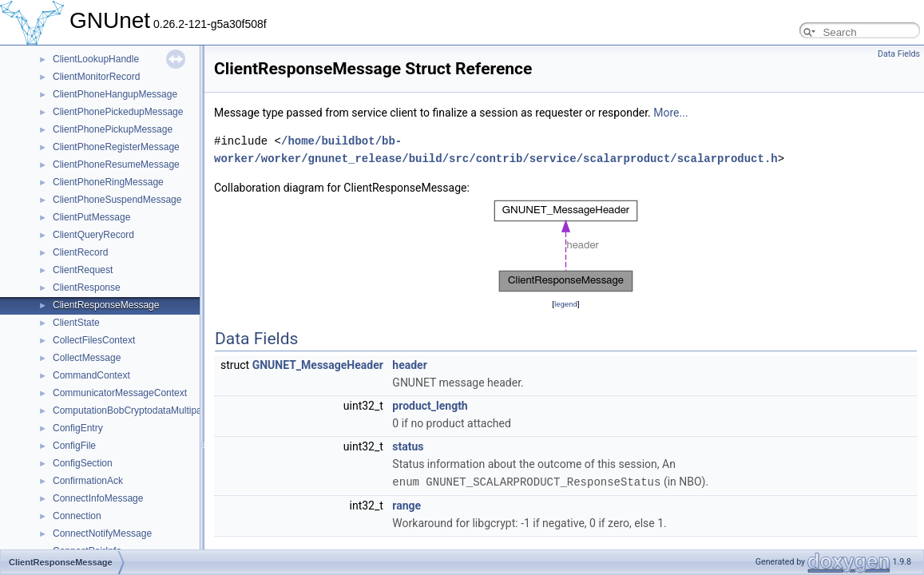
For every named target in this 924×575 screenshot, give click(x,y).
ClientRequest (83, 270)
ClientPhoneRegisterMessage (116, 147)
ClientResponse (87, 287)
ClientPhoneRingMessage (108, 182)
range (406, 505)
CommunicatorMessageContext (120, 393)
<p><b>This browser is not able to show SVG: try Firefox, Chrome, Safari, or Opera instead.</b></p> (566, 246)
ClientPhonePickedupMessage (118, 112)
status (408, 446)
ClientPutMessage (91, 217)
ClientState (76, 323)
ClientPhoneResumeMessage (116, 165)
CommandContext (91, 375)
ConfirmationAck (88, 481)
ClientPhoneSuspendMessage (117, 200)
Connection (77, 516)
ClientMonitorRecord (96, 77)
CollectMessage (87, 358)
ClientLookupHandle (96, 59)
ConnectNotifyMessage (102, 533)
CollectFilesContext (94, 340)
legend (566, 304)
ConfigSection (83, 463)
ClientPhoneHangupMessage (115, 94)
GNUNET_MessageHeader (318, 365)
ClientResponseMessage (106, 305)
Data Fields (899, 54)
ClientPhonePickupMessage (113, 129)
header (409, 365)
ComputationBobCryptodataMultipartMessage (150, 410)
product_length (430, 406)
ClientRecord (80, 252)
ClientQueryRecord (93, 235)
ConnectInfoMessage (98, 498)
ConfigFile (74, 446)
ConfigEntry (78, 428)
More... (670, 113)
